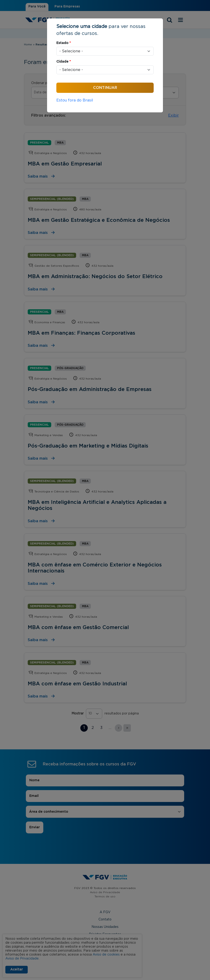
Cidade (64, 62)
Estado (64, 43)
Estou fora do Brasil (75, 100)
